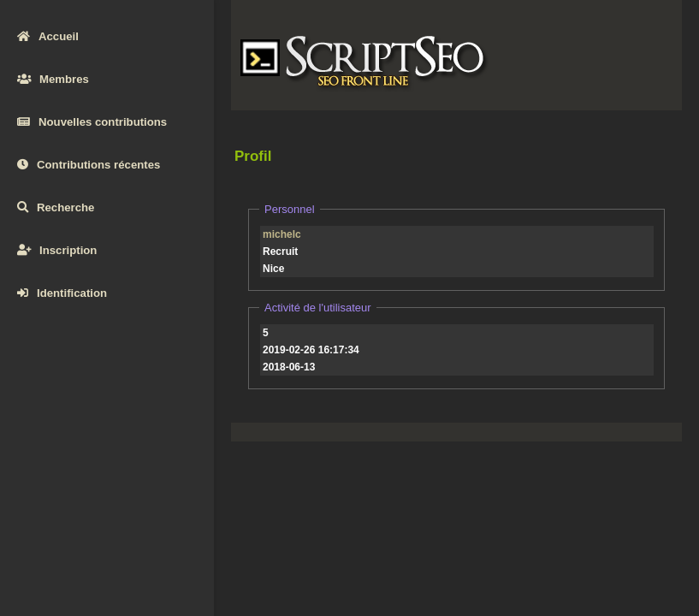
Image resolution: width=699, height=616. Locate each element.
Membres (53, 79)
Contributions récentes (89, 165)
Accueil (48, 36)
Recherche (56, 207)
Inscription (57, 250)
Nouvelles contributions (92, 122)
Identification (62, 293)
